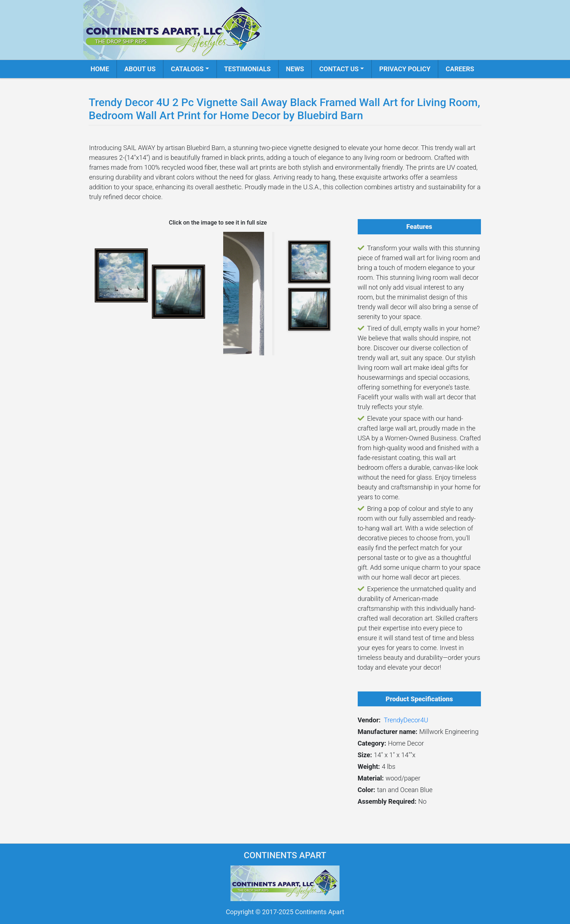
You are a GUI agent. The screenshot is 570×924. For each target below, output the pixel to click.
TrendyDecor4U (406, 720)
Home (100, 69)
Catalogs (187, 69)
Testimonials (248, 69)
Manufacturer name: (388, 732)
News (295, 69)
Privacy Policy (405, 69)
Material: (371, 778)
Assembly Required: (387, 801)
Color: (367, 790)
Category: (372, 743)
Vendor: (369, 720)
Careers (460, 69)
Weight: (369, 766)
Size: (365, 755)
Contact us (339, 69)
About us (140, 69)
